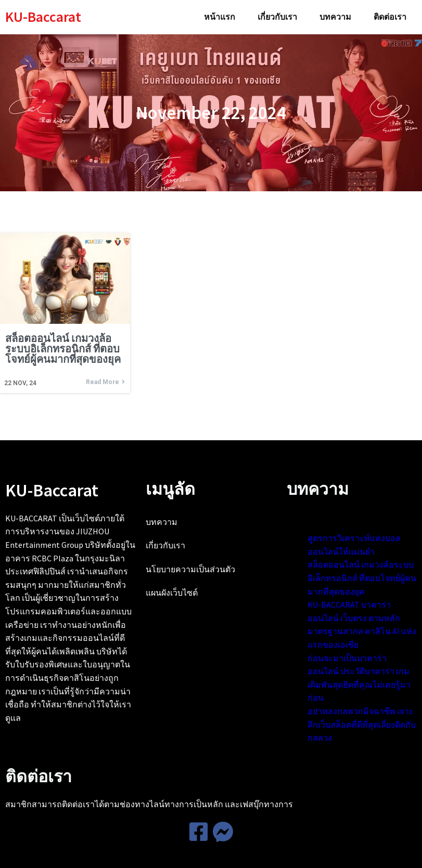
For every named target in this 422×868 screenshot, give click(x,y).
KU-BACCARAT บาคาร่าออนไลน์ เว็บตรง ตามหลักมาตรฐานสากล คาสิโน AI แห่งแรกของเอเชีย (274, 668)
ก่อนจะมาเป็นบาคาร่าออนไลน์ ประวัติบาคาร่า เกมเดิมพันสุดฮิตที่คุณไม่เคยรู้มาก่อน (272, 735)
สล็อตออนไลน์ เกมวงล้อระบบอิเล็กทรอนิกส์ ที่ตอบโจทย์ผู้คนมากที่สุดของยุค (274, 602)
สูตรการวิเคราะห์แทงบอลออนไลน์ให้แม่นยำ (273, 549)
